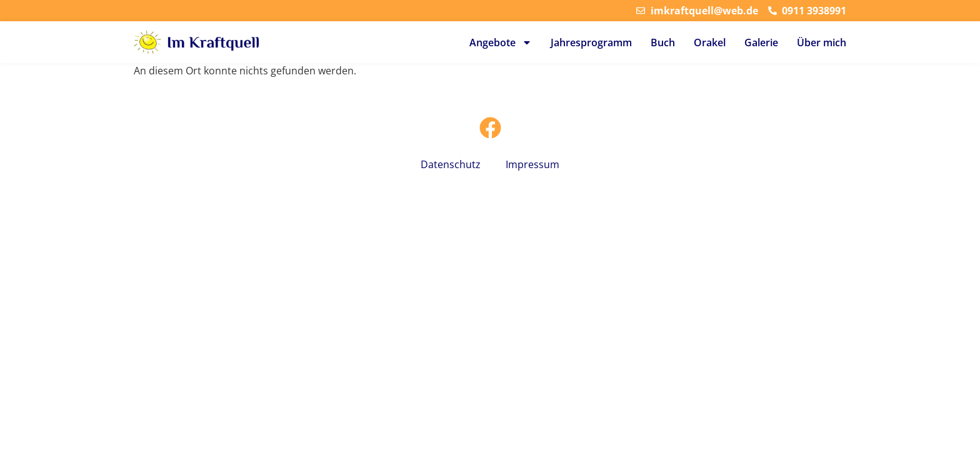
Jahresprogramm (591, 42)
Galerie (761, 42)
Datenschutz (451, 164)
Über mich (822, 42)
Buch (663, 42)
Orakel (710, 42)
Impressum (532, 164)
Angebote (501, 42)
